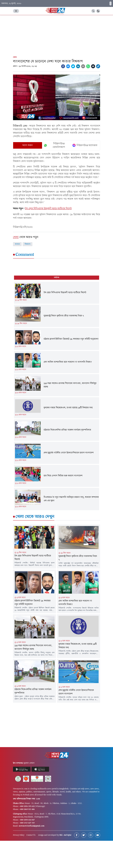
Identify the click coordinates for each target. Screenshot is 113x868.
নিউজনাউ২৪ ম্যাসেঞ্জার (85, 145)
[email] (83, 66)
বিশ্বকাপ (28, 244)
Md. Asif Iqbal (65, 835)
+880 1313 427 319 (27, 823)
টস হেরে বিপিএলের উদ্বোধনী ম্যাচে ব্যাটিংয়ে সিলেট (48, 209)
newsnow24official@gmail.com (32, 826)
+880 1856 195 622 (27, 806)
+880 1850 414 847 (27, 820)
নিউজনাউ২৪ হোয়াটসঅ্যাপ (54, 145)
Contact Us (31, 835)
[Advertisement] (56, 34)
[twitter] (73, 66)
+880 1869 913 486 (27, 809)
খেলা (15, 57)
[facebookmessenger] (68, 66)
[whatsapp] (88, 66)
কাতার (17, 244)
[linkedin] (78, 66)
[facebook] (63, 66)
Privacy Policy (19, 835)
